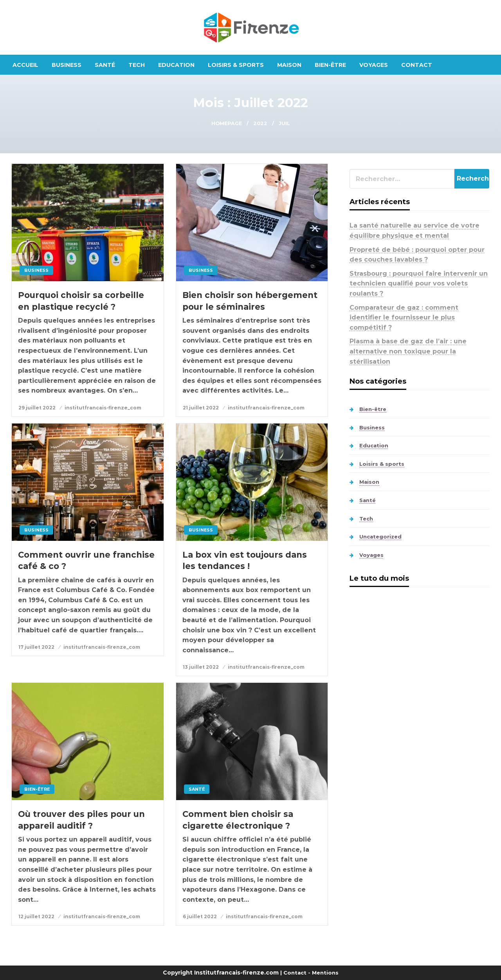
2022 (260, 123)
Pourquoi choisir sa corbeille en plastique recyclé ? (81, 301)
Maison (289, 65)
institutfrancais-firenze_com (103, 408)
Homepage (227, 123)
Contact (417, 65)
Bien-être (330, 65)
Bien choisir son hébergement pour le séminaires (250, 301)
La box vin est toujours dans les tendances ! (245, 560)
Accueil (25, 65)
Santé (105, 65)
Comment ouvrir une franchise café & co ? (86, 560)
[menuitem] (25, 65)
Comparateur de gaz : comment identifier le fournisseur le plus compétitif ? (404, 318)
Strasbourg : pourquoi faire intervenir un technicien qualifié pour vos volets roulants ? (419, 284)
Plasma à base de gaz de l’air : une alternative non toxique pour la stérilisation (408, 351)
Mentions (325, 973)
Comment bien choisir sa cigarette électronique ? (238, 820)
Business (67, 65)
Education (176, 65)
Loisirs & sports (236, 65)
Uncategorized (380, 537)
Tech (137, 65)
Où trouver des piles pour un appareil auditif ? (81, 820)
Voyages (374, 65)
